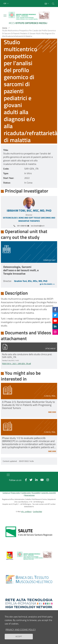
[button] (6, 4)
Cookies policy (26, 493)
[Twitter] (55, 315)
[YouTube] (55, 321)
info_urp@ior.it (26, 511)
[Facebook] (55, 310)
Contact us (6, 493)
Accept (19, 638)
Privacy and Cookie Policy (21, 631)
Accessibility (36, 493)
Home (5, 28)
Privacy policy (16, 493)
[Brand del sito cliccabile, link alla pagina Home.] (29, 19)
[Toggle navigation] (5, 16)
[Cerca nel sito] (53, 3)
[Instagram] (55, 332)
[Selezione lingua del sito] (47, 4)
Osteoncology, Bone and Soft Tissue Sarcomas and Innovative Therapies (29, 219)
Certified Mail (37, 511)
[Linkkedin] (55, 326)
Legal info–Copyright (49, 493)
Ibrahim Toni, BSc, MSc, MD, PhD (29, 211)
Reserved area (30, 495)
